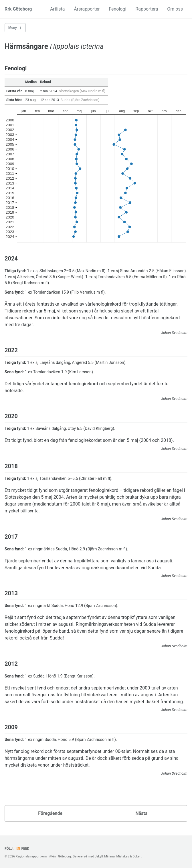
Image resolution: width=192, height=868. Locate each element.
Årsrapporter (87, 9)
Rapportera (147, 9)
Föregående (50, 813)
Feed (23, 849)
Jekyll (99, 856)
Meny (13, 28)
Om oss (175, 9)
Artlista (57, 9)
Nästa (141, 813)
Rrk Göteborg (18, 9)
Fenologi (117, 9)
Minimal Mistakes (117, 856)
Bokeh (137, 856)
